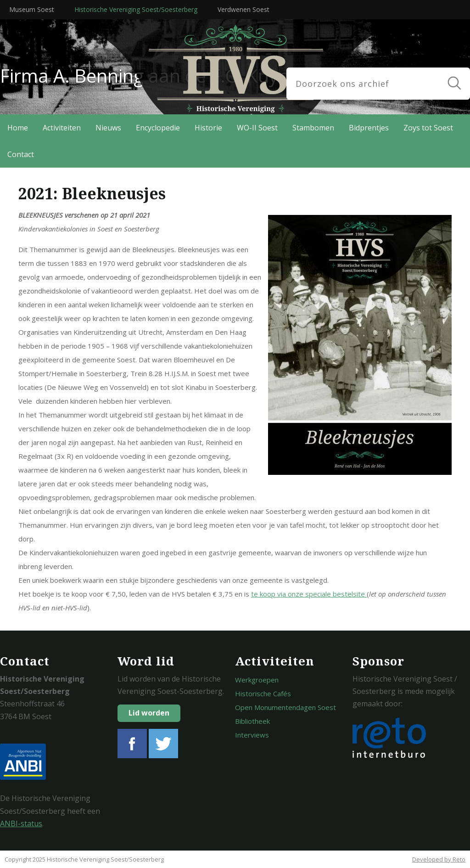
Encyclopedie (158, 128)
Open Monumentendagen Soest (285, 707)
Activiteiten (62, 128)
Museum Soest (32, 9)
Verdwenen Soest (243, 9)
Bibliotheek (252, 721)
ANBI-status (21, 823)
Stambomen (313, 128)
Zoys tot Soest (428, 128)
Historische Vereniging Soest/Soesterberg (136, 9)
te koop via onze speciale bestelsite (309, 594)
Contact (21, 154)
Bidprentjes (369, 128)
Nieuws (108, 128)
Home (18, 128)
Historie (208, 128)
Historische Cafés (263, 693)
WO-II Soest (257, 128)
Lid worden (149, 713)
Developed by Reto (439, 859)
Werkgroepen (257, 680)
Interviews (252, 735)
